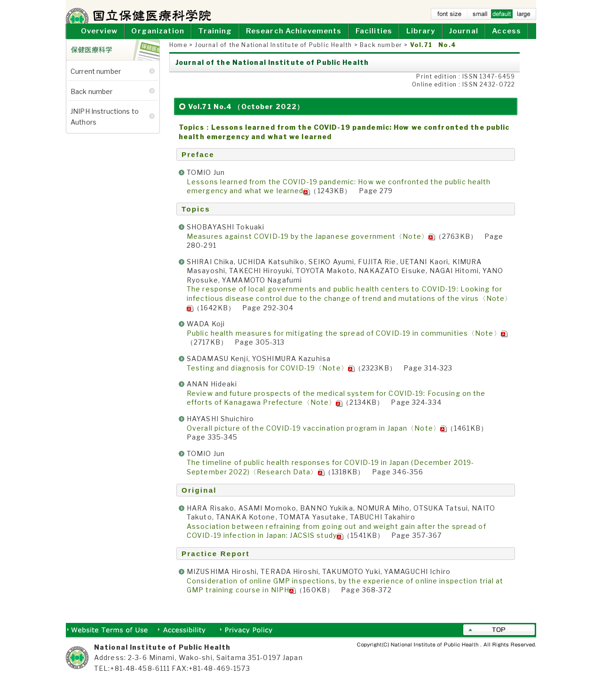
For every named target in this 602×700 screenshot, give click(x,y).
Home (495, 26)
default (502, 16)
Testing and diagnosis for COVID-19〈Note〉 (271, 379)
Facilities (374, 42)
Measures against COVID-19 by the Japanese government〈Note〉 (311, 247)
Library (421, 42)
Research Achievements (294, 42)
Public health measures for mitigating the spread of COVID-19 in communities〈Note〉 (347, 344)
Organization (158, 42)
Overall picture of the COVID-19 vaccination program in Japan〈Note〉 (317, 439)
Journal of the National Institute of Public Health (273, 56)
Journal (464, 42)
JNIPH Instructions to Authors (105, 127)
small (480, 16)
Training (215, 42)
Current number (96, 83)
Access (507, 42)
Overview (99, 42)
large (523, 16)
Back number (381, 56)
